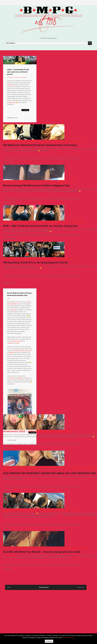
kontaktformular (11, 102)
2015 (9, 85)
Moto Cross (17, 77)
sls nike (14, 556)
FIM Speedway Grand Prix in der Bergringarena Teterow (38, 259)
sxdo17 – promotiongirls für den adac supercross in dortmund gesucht (18, 72)
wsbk (9, 299)
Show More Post (44, 587)
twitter (18, 343)
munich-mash (7, 556)
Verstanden (49, 641)
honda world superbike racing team (22, 351)
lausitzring (11, 353)
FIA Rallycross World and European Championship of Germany (43, 141)
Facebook (12, 378)
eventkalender (39, 266)
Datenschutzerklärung (69, 638)
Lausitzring (13, 310)
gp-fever (60, 515)
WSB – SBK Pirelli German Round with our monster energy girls (43, 222)
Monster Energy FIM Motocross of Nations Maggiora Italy (39, 182)
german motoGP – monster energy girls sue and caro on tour (42, 510)
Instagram (10, 343)
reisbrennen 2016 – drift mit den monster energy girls (37, 431)
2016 (12, 85)
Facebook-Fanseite (17, 341)
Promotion (24, 77)
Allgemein (10, 77)
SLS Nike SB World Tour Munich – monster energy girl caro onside (45, 548)
